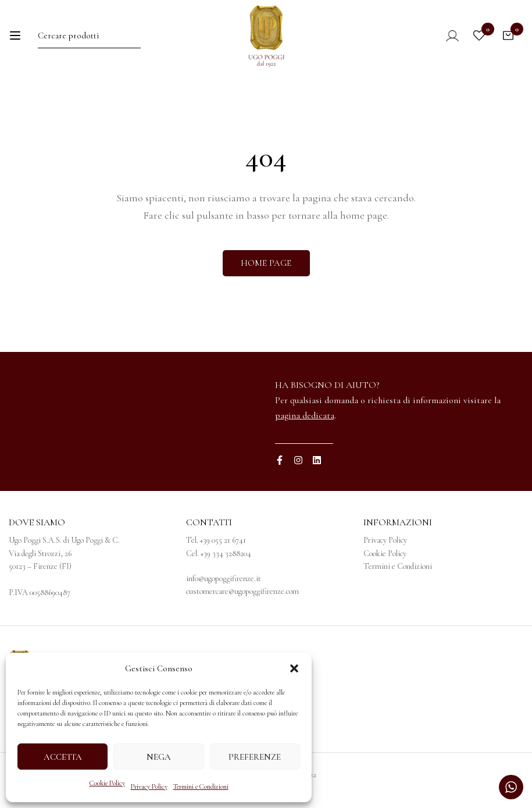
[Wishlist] (479, 35)
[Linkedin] (317, 460)
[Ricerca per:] (89, 35)
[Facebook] (280, 460)
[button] (294, 668)
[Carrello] (508, 35)
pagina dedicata (305, 415)
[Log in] (444, 35)
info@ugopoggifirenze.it (224, 579)
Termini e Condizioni (201, 786)
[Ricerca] (135, 35)
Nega (159, 757)
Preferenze (255, 757)
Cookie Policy (107, 783)
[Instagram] (298, 460)
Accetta (63, 757)
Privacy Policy (149, 786)
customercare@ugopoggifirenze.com (242, 591)
